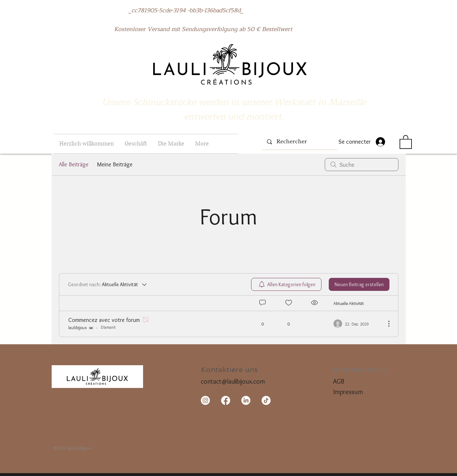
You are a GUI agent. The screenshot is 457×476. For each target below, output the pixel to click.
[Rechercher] (299, 142)
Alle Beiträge (74, 164)
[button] (136, 144)
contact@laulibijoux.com (233, 381)
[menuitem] (286, 284)
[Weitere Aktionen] (385, 324)
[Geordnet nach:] (108, 284)
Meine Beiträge (115, 164)
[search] (362, 165)
